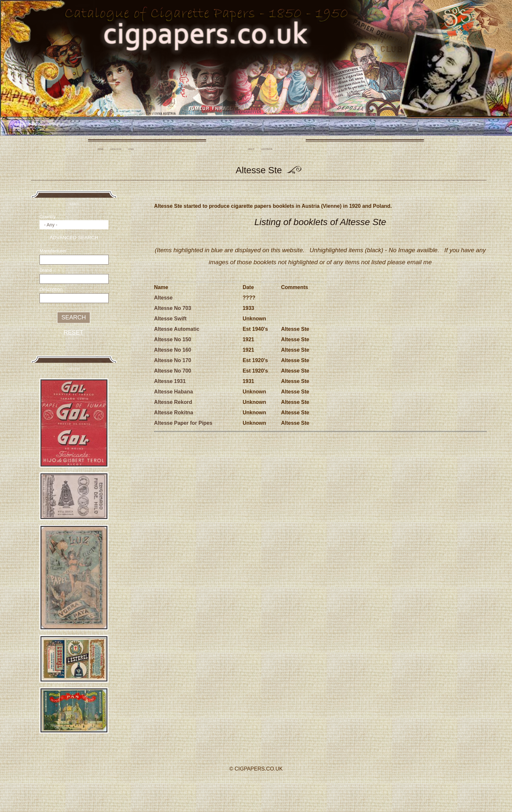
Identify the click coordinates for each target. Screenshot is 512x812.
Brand (46, 270)
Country (48, 217)
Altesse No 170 (173, 360)
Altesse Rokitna (174, 413)
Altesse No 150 (173, 339)
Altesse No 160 (173, 350)
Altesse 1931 (170, 381)
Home (101, 149)
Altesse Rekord (173, 402)
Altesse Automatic (177, 329)
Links (131, 149)
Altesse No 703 (173, 308)
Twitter (255, 788)
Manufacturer (53, 251)
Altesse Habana (174, 392)
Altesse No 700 (173, 371)
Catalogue (116, 149)
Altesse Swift (170, 319)
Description (51, 289)
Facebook (237, 788)
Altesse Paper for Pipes (183, 423)
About (251, 149)
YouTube (273, 788)
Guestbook (267, 149)
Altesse (163, 298)
